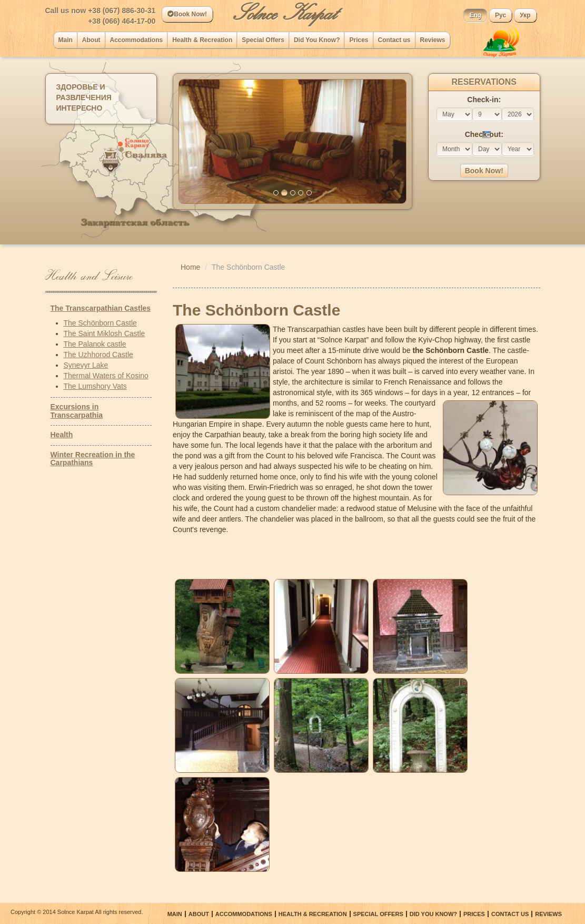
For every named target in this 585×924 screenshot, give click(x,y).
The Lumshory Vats (95, 386)
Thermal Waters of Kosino (106, 376)
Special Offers (263, 40)
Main (66, 40)
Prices (359, 40)
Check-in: (484, 100)
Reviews (433, 40)
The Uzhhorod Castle (98, 355)
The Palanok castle (95, 344)
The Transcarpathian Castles (101, 308)
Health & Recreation (202, 40)
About (91, 40)
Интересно (80, 108)
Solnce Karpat (284, 13)
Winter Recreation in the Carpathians (93, 459)
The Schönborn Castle (100, 323)
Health (62, 435)
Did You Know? (317, 40)
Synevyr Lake (86, 365)
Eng (475, 15)
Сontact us (394, 40)
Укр (525, 15)
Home (190, 267)
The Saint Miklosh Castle (105, 333)
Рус (500, 15)
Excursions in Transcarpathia (77, 411)
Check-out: (484, 134)
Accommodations (137, 40)
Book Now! (187, 14)
